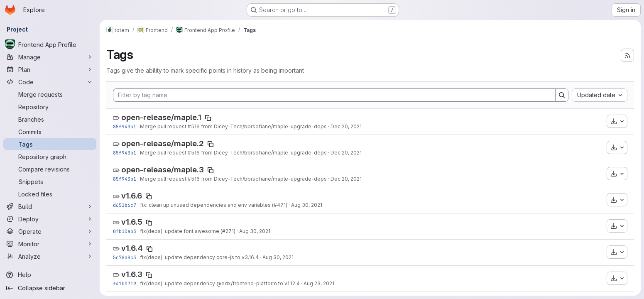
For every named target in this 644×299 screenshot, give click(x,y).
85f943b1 (125, 126)
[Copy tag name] (208, 118)
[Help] (50, 275)
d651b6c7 (125, 205)
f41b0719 (125, 283)
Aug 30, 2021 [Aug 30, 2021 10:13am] (278, 257)
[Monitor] (50, 244)
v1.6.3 (132, 274)
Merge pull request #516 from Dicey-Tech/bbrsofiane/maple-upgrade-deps (233, 126)
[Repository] (50, 107)
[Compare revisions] (50, 169)
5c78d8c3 (125, 257)
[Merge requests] (50, 94)
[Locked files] (50, 194)
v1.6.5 (132, 222)
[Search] (562, 95)
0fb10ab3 (125, 231)
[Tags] (50, 144)
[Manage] (50, 57)
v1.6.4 (132, 248)
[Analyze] (50, 256)
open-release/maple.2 (163, 143)
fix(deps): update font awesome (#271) (188, 231)
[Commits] (50, 132)
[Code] (50, 82)
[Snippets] (50, 181)
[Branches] (50, 119)
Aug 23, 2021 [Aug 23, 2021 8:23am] (319, 283)
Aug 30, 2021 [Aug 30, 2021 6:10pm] (307, 205)
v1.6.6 (132, 196)
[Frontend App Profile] (50, 44)
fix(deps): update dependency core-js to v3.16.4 (199, 257)
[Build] (50, 206)
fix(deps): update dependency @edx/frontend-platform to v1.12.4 (220, 283)
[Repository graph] (50, 157)
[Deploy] (50, 219)
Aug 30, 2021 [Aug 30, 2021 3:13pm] (255, 231)
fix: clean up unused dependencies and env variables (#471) (214, 205)
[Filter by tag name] (334, 95)
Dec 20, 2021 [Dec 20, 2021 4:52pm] (346, 126)
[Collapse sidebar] (50, 288)
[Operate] (50, 231)
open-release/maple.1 (161, 117)
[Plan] (50, 69)
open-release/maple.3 (163, 170)
